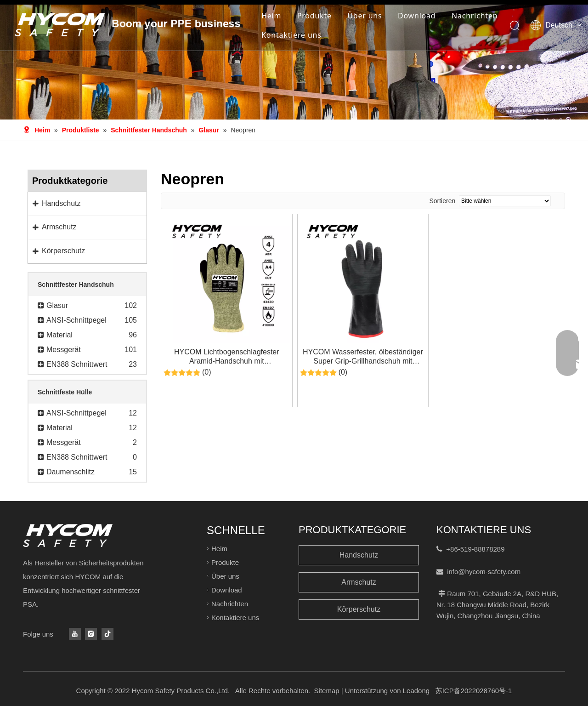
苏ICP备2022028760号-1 (474, 691)
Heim (271, 16)
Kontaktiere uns (291, 35)
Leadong (416, 691)
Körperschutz (359, 609)
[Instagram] (91, 634)
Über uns (365, 16)
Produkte (314, 16)
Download (417, 16)
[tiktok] (107, 634)
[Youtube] (75, 634)
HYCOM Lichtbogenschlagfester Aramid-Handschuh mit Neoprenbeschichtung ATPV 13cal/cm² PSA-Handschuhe (227, 357)
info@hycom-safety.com (484, 572)
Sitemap (327, 691)
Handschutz (359, 555)
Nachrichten (475, 16)
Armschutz (359, 582)
